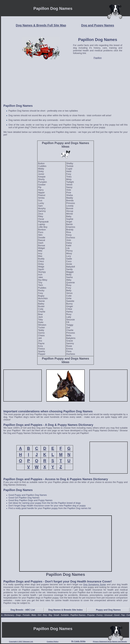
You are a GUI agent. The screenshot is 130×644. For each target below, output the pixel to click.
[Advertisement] (66, 84)
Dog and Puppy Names (98, 25)
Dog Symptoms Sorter (95, 585)
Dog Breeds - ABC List (23, 610)
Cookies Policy (53, 642)
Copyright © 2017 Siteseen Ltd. (21, 642)
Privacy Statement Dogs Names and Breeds (110, 642)
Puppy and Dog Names (108, 610)
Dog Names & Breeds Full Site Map (41, 25)
